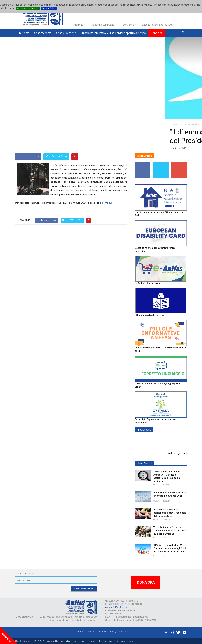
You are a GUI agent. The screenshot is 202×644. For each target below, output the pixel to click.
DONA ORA (146, 582)
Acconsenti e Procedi (28, 8)
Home (80, 632)
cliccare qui (106, 203)
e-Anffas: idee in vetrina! (148, 283)
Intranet (123, 632)
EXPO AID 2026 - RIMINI (167, 437)
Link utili (102, 632)
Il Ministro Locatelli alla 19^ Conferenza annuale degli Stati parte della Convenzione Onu (170, 548)
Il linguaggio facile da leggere (151, 315)
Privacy (113, 632)
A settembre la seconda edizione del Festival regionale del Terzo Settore (170, 513)
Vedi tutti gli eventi (177, 453)
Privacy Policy (49, 8)
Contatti (90, 632)
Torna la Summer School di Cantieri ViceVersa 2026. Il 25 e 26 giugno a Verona (170, 531)
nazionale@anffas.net (116, 607)
